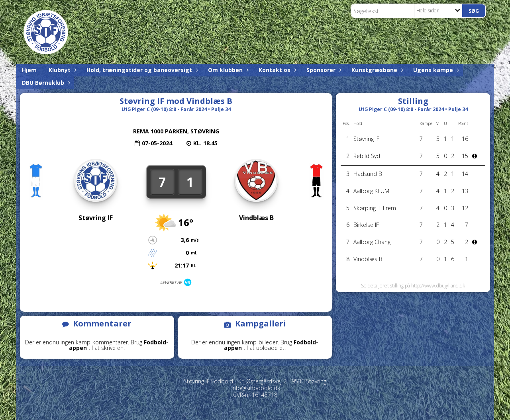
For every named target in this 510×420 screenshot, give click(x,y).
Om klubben (227, 70)
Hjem (29, 70)
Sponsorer (323, 70)
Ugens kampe (435, 70)
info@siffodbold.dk (256, 388)
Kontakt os (277, 70)
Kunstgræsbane (376, 70)
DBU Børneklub (45, 83)
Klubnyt (62, 70)
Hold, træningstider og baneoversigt (141, 70)
